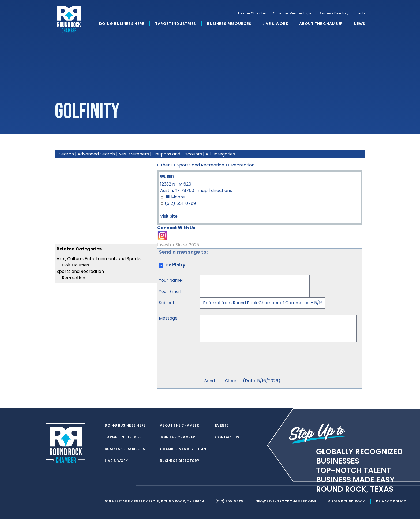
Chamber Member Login (293, 15)
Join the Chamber (252, 15)
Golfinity (167, 177)
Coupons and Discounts (177, 154)
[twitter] (109, 486)
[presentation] (240, 361)
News (360, 25)
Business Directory (334, 15)
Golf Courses (75, 265)
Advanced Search (96, 154)
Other (164, 165)
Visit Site (169, 216)
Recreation (74, 278)
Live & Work (275, 25)
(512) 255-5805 (231, 501)
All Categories (220, 154)
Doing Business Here (122, 25)
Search (66, 154)
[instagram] (131, 486)
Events (360, 15)
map (203, 190)
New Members (134, 154)
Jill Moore (175, 197)
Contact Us (228, 437)
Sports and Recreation (80, 271)
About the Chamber (321, 25)
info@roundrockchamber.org (288, 501)
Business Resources (229, 25)
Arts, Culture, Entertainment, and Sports (99, 259)
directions (222, 190)
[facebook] (120, 486)
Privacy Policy (394, 501)
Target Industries (176, 25)
